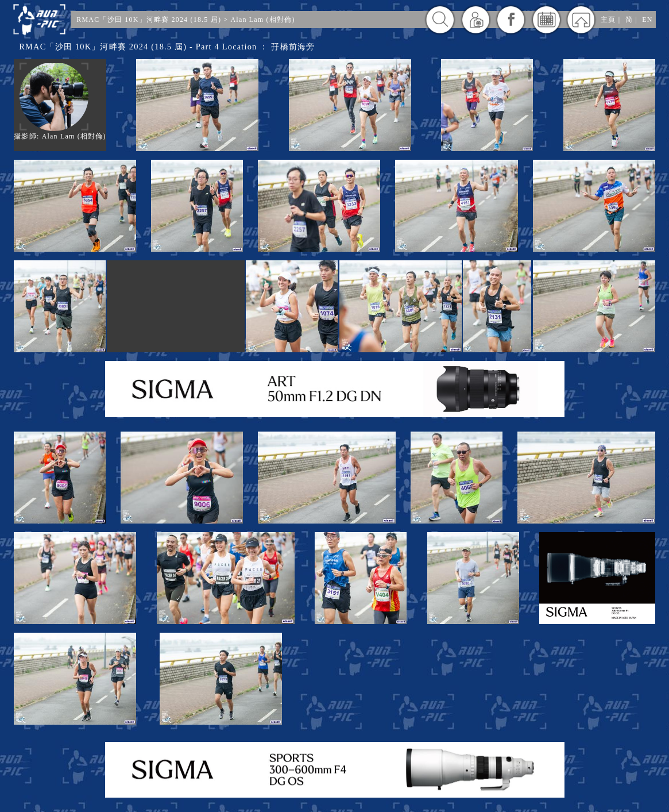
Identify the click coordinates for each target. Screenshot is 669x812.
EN (647, 20)
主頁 (608, 20)
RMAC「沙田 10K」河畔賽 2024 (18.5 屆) (149, 20)
